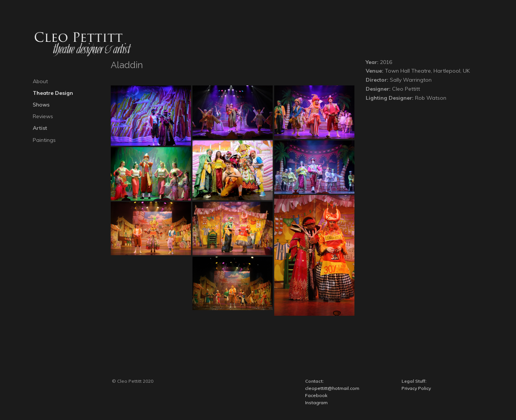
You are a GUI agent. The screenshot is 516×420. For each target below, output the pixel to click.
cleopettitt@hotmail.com (332, 388)
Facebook (316, 395)
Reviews (43, 116)
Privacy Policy (416, 388)
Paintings (44, 140)
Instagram (316, 402)
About (40, 81)
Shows (41, 105)
